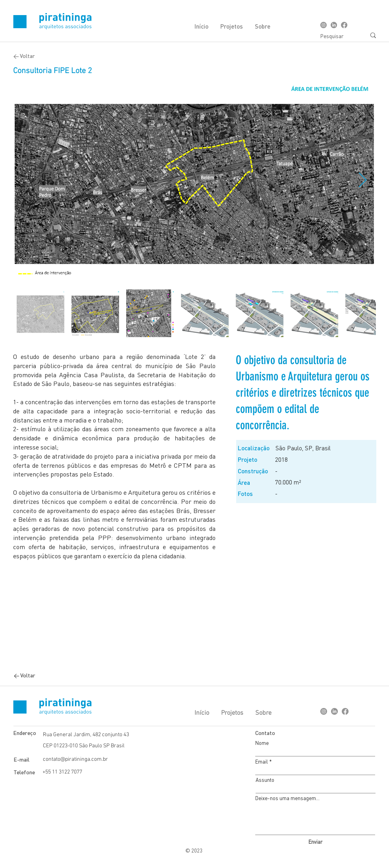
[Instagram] (324, 25)
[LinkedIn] (334, 25)
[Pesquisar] (337, 36)
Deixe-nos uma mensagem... (287, 798)
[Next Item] (362, 180)
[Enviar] (317, 842)
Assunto (265, 780)
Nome (262, 743)
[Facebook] (344, 25)
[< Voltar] (58, 56)
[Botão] (293, 569)
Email (262, 762)
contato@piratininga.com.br (75, 759)
